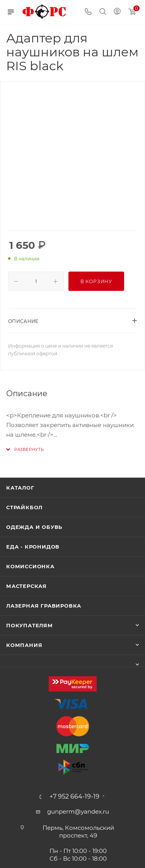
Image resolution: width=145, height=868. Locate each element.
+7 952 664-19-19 (74, 797)
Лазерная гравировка (44, 606)
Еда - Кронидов (33, 547)
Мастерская (26, 586)
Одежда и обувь (34, 527)
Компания (24, 645)
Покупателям (30, 625)
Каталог (20, 488)
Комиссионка (30, 566)
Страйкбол (24, 507)
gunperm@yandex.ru (78, 811)
